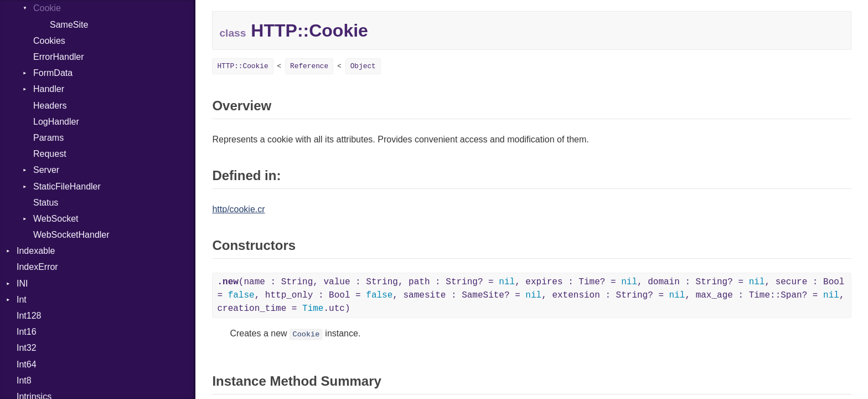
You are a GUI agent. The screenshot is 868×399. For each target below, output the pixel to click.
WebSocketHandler (71, 235)
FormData (53, 73)
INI (22, 283)
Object (363, 66)
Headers (50, 106)
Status (46, 203)
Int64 (27, 364)
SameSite (69, 25)
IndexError (37, 267)
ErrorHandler (59, 57)
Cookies (49, 41)
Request (50, 154)
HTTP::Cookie (242, 66)
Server (46, 170)
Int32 (27, 348)
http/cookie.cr (238, 209)
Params (48, 138)
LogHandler (56, 122)
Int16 (27, 332)
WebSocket (56, 219)
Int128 (29, 316)
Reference (309, 66)
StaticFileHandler (67, 186)
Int (22, 300)
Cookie (47, 8)
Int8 (24, 380)
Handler (49, 89)
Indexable (36, 251)
